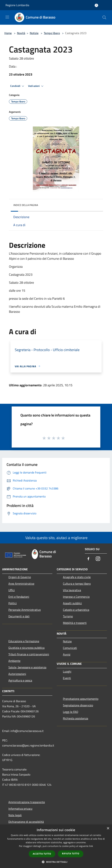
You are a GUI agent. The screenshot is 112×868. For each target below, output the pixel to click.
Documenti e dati (19, 616)
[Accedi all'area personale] (96, 5)
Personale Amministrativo (25, 610)
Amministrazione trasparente (27, 802)
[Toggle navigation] (7, 17)
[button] (56, 862)
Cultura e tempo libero (77, 584)
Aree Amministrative (21, 584)
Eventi (67, 678)
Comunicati (70, 648)
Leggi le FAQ (71, 712)
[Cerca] (104, 17)
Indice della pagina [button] (26, 205)
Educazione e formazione (24, 641)
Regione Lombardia (17, 5)
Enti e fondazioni (19, 597)
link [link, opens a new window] (91, 846)
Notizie (34, 33)
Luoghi (67, 671)
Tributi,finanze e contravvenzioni (29, 654)
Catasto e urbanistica (76, 610)
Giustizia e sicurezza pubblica (26, 648)
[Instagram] (98, 559)
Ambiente (14, 661)
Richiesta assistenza (76, 718)
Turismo (68, 616)
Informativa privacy (20, 809)
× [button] (108, 828)
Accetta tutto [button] (42, 854)
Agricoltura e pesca (20, 680)
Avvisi (67, 654)
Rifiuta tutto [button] (71, 854)
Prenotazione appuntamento (81, 699)
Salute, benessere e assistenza (27, 667)
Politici (13, 603)
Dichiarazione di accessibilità (26, 822)
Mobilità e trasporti (75, 623)
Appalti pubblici (72, 603)
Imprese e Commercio (76, 597)
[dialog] (56, 846)
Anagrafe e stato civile (77, 577)
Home (8, 33)
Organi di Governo (20, 577)
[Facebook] (88, 559)
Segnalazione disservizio (78, 705)
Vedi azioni (36, 86)
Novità (21, 33)
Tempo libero (52, 33)
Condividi (18, 86)
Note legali (15, 815)
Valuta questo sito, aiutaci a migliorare (56, 538)
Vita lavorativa (72, 590)
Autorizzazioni (17, 674)
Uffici (12, 590)
